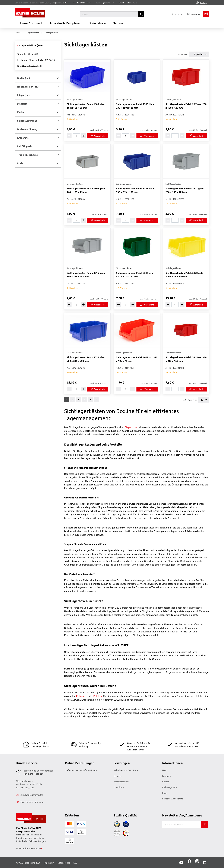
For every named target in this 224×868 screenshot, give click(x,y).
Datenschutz (64, 863)
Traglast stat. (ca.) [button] (28, 155)
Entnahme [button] (23, 138)
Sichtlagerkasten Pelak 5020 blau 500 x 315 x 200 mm (86, 359)
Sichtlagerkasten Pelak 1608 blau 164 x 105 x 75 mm (86, 106)
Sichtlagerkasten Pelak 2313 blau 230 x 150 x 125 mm (135, 106)
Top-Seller (199, 54)
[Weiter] (97, 399)
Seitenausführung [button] (27, 121)
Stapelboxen (131, 427)
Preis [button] (20, 163)
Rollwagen (82, 696)
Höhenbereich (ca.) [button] (28, 87)
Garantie (118, 776)
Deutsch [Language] (203, 3)
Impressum (49, 863)
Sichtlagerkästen (30, 66)
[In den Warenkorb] (98, 136)
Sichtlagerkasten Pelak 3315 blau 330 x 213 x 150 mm (135, 190)
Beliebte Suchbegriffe (173, 799)
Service (118, 23)
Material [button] (22, 104)
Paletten (98, 696)
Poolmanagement (122, 782)
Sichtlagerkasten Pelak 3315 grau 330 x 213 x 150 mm (86, 275)
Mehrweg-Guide (170, 787)
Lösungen (167, 776)
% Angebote (97, 23)
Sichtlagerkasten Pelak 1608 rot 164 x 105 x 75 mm (137, 359)
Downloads (119, 787)
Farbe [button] (20, 112)
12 (204, 400)
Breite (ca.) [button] (24, 78)
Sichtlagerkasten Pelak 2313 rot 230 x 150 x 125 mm (186, 106)
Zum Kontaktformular (128, 3)
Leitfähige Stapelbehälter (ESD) (36, 60)
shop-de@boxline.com (30, 802)
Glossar (166, 782)
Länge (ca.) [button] (23, 95)
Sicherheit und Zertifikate (126, 770)
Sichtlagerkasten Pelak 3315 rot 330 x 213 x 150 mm (186, 359)
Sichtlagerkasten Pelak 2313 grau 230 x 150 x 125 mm (184, 190)
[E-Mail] (181, 825)
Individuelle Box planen (66, 23)
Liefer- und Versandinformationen (81, 770)
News (165, 770)
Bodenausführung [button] (27, 129)
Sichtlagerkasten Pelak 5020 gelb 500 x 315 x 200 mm (184, 275)
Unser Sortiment (29, 23)
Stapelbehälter (31, 45)
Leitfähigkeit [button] (25, 146)
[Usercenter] (177, 14)
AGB (75, 863)
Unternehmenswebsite (29, 848)
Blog (164, 793)
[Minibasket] (206, 14)
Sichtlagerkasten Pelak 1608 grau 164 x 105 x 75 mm (86, 190)
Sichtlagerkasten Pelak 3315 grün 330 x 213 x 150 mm (135, 275)
